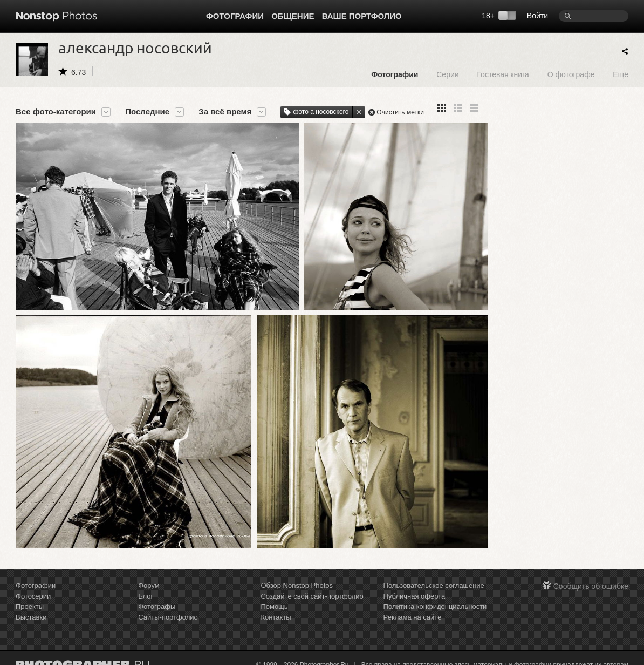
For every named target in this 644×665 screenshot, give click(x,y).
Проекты (30, 599)
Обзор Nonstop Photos (297, 578)
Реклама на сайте (413, 610)
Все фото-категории (56, 112)
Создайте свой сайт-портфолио (312, 589)
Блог (146, 589)
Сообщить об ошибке (591, 579)
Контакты (276, 610)
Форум (149, 578)
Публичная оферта (415, 589)
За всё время (225, 112)
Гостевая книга (503, 74)
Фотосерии (33, 589)
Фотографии (235, 16)
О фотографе (571, 74)
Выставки (31, 610)
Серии (447, 74)
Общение (293, 16)
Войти (537, 16)
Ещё (621, 74)
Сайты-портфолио (168, 610)
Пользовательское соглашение (434, 578)
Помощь (274, 599)
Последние (147, 112)
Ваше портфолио (362, 16)
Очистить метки (400, 112)
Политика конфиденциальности (435, 599)
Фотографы (157, 599)
